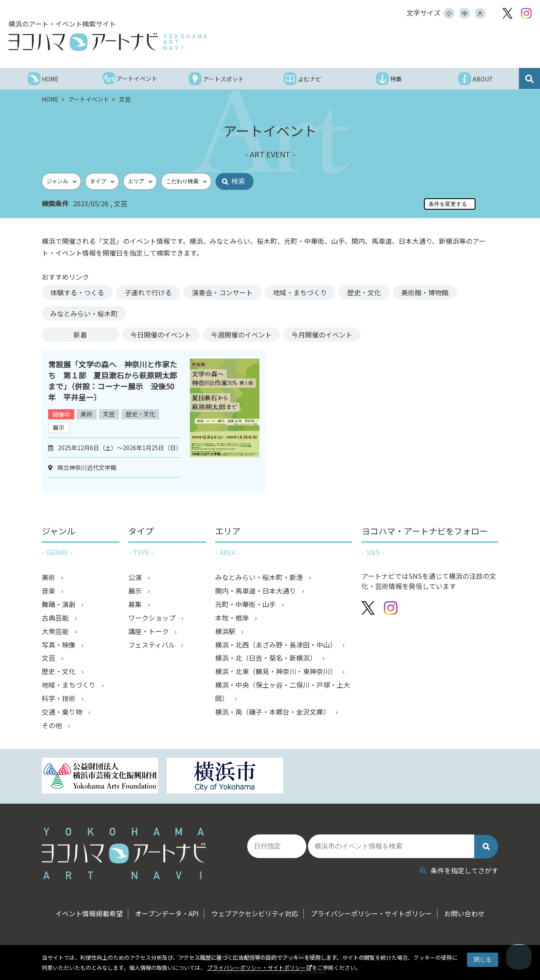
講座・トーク (149, 632)
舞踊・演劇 (59, 605)
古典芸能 (56, 618)
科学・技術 (59, 699)
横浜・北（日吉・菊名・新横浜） (267, 659)
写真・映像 (59, 645)
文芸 (110, 414)
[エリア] (140, 181)
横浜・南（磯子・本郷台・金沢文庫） (273, 713)
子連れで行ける (148, 292)
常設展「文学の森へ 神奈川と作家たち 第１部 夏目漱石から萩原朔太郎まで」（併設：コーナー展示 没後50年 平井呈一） (113, 381)
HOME (51, 99)
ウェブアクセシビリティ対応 (255, 912)
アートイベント (89, 99)
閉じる (483, 959)
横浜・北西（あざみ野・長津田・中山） (277, 645)
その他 (53, 726)
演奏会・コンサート (222, 292)
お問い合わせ (466, 912)
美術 (87, 414)
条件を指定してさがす (459, 868)
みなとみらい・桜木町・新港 (260, 578)
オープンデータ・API (166, 912)
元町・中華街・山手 (246, 605)
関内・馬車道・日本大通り (256, 591)
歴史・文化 (364, 292)
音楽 (49, 591)
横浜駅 (226, 632)
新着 (80, 335)
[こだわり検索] (186, 181)
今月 (323, 335)
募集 (136, 605)
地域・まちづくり (300, 292)
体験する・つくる (77, 292)
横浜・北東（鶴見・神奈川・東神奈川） (277, 672)
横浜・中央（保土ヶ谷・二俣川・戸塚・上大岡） (283, 692)
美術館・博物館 (425, 292)
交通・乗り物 (63, 713)
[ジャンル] (61, 181)
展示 (59, 427)
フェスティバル (153, 645)
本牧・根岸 (233, 618)
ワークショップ (153, 618)
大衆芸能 (56, 632)
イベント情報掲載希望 (88, 912)
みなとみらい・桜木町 (84, 313)
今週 (242, 335)
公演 (136, 578)
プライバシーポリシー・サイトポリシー (256, 968)
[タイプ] (102, 181)
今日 (161, 335)
